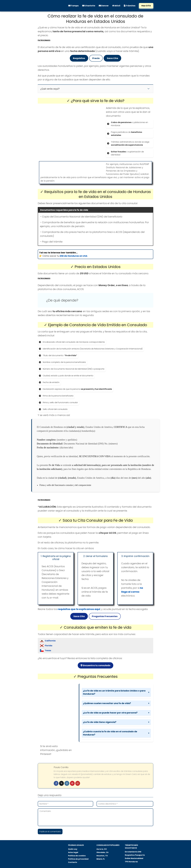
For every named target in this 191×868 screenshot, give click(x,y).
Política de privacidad (78, 859)
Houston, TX (102, 856)
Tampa (73, 6)
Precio (96, 58)
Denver (104, 6)
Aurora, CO (102, 849)
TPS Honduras (131, 862)
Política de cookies (77, 856)
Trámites (130, 6)
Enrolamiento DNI (133, 852)
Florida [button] (49, 646)
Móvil (116, 6)
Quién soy (73, 849)
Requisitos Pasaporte (135, 855)
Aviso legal (73, 852)
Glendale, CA (102, 852)
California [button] (50, 641)
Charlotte (89, 6)
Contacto (73, 862)
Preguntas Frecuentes (105, 616)
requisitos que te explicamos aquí (79, 609)
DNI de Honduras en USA (74, 256)
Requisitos (79, 58)
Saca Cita (112, 58)
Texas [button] (48, 650)
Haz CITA (146, 6)
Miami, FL (101, 859)
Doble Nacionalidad (134, 858)
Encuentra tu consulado (95, 665)
